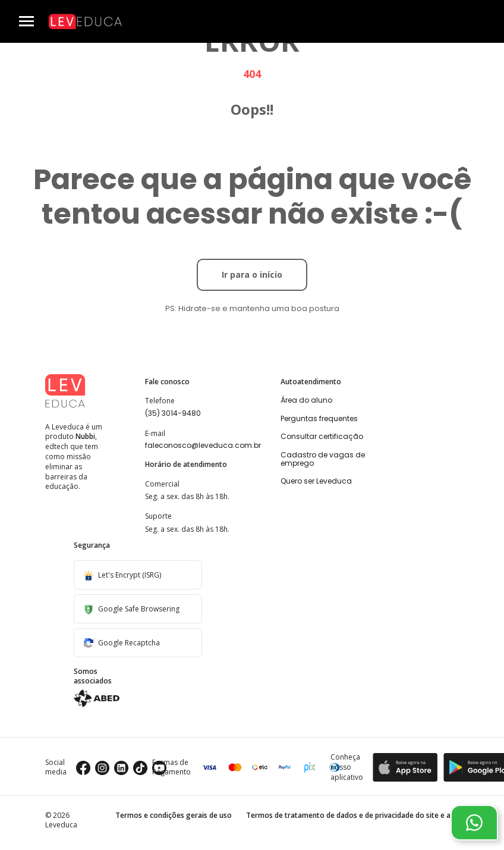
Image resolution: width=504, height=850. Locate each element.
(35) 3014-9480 (173, 413)
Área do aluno (306, 400)
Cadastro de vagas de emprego (323, 459)
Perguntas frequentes (319, 418)
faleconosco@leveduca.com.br (203, 445)
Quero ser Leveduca (316, 481)
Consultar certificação (322, 436)
